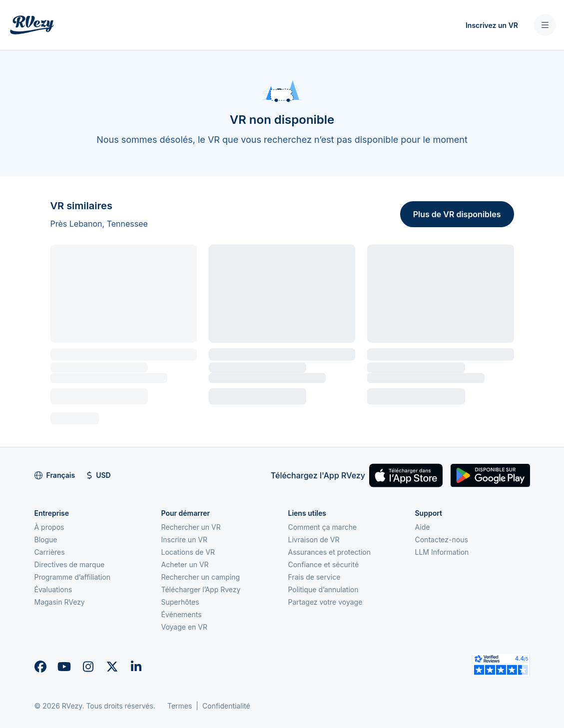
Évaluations (53, 589)
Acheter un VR (185, 564)
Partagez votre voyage (325, 602)
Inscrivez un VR (492, 25)
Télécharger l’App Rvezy (201, 589)
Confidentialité (226, 706)
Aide (423, 527)
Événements (182, 614)
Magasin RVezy (60, 602)
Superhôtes (180, 602)
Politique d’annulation (323, 589)
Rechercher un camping (201, 577)
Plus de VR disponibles (457, 214)
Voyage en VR (184, 627)
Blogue (46, 540)
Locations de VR (188, 552)
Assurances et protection (330, 552)
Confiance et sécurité (324, 564)
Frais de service (314, 577)
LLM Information (442, 552)
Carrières (50, 552)
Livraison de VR (314, 540)
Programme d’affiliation (73, 577)
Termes (180, 706)
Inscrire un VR (185, 540)
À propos (49, 527)
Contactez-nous (442, 540)
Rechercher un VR (191, 527)
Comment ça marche (323, 527)
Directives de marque (70, 564)
